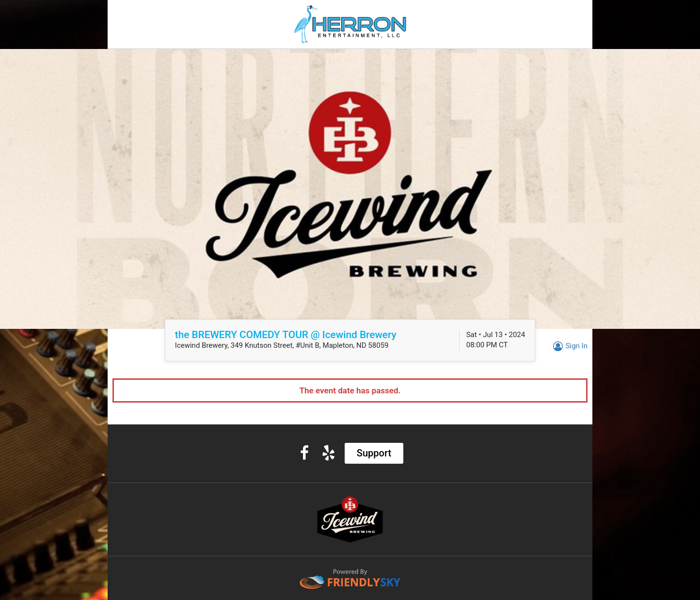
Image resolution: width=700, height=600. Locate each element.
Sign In (569, 346)
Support (374, 453)
